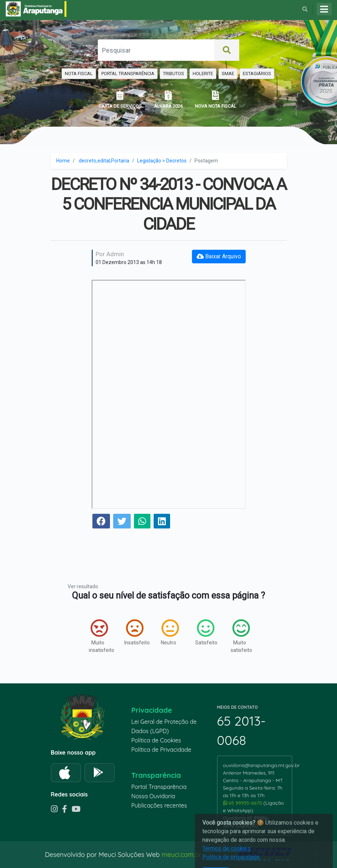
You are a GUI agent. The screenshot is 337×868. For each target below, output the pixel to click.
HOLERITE (203, 74)
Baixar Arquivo (219, 256)
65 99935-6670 (243, 803)
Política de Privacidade (162, 750)
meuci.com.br (181, 855)
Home (63, 161)
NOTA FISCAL (79, 74)
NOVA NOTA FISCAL (216, 100)
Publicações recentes (159, 805)
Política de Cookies (156, 740)
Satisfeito (206, 632)
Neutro (170, 632)
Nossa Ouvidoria (153, 796)
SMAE (228, 74)
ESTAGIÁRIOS (257, 74)
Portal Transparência (159, 787)
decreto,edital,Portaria (104, 161)
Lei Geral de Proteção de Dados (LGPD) (164, 726)
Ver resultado (83, 586)
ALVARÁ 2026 (168, 100)
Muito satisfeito (241, 636)
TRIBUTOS (174, 74)
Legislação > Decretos (162, 161)
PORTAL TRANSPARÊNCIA (128, 74)
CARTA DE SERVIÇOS (120, 100)
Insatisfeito (135, 632)
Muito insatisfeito (99, 636)
